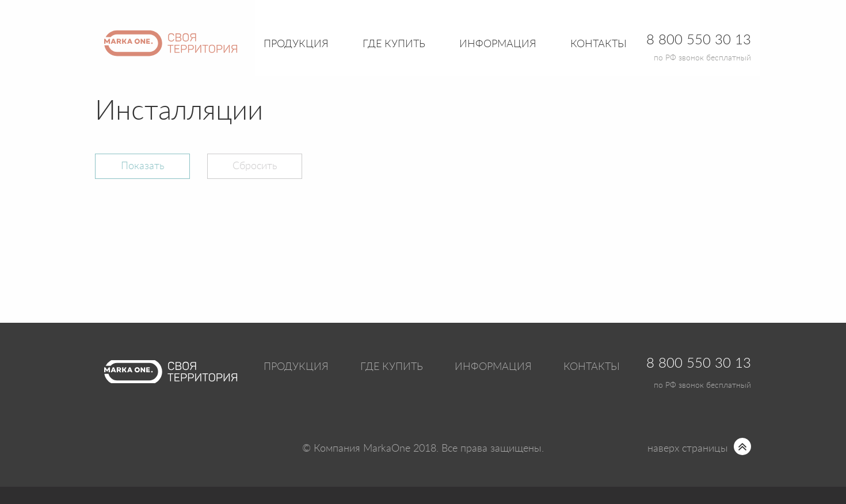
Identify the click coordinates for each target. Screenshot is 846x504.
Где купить (392, 367)
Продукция (296, 44)
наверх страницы (688, 449)
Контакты (599, 44)
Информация (493, 367)
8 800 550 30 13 (699, 364)
